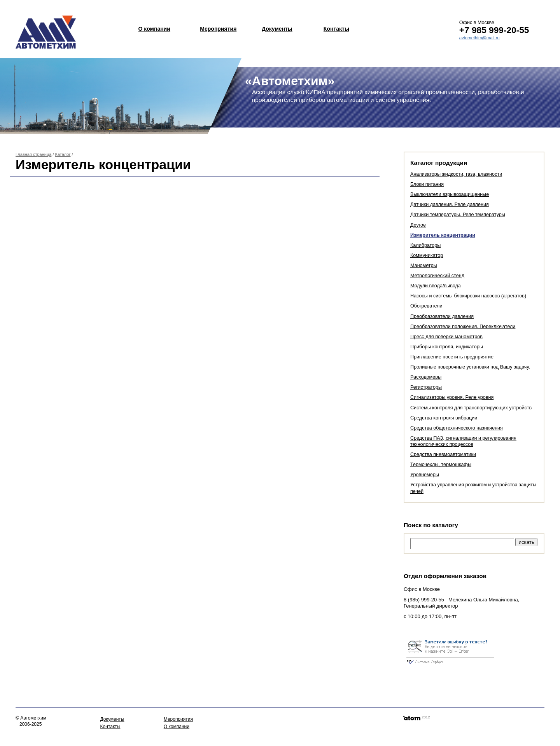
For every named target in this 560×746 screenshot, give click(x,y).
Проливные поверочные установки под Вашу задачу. (470, 367)
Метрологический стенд (437, 276)
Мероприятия (218, 29)
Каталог (63, 154)
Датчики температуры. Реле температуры (458, 215)
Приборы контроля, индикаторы (447, 347)
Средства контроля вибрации (444, 418)
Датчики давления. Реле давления (450, 204)
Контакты (336, 29)
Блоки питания (427, 184)
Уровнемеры (425, 475)
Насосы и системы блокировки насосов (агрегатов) (468, 296)
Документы (277, 29)
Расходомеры (426, 377)
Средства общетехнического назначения (457, 428)
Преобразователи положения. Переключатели (463, 327)
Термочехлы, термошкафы (441, 465)
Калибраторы (425, 245)
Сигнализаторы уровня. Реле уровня (452, 397)
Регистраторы (426, 387)
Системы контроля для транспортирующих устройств (471, 408)
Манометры (424, 266)
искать (526, 542)
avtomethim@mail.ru (479, 38)
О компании (154, 29)
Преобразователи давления (442, 316)
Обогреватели (426, 306)
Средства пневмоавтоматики (443, 454)
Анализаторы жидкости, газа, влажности (456, 174)
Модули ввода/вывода (436, 286)
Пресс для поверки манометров (446, 337)
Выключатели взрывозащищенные (450, 194)
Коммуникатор (427, 255)
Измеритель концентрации (443, 235)
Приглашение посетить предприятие (452, 357)
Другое (418, 225)
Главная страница (33, 154)
